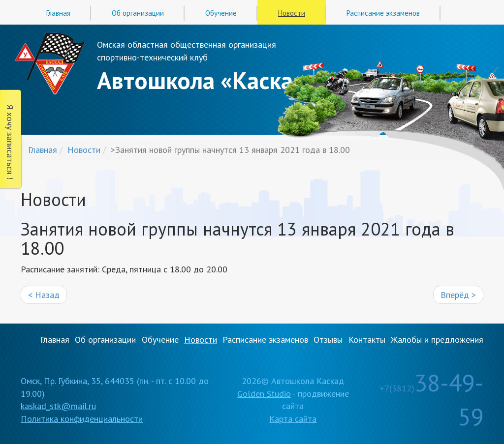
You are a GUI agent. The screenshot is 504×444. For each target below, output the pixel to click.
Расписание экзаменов (383, 13)
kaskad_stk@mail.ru (58, 406)
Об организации (138, 13)
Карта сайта (293, 419)
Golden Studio (264, 394)
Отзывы (328, 340)
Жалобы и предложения (437, 340)
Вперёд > (458, 295)
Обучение (221, 13)
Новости (292, 13)
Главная (58, 13)
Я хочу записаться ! (10, 142)
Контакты (367, 340)
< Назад (44, 295)
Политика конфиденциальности (82, 419)
